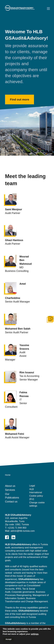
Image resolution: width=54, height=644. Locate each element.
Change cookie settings (37, 504)
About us (10, 486)
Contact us (11, 502)
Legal (32, 486)
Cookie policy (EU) (36, 497)
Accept (8, 639)
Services (10, 490)
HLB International (36, 491)
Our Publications (12, 496)
